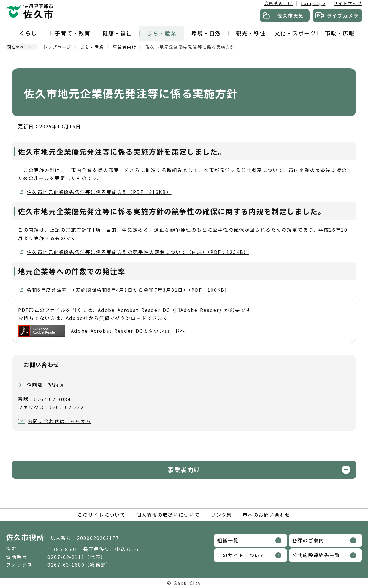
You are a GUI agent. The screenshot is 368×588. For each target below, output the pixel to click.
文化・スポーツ (295, 33)
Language (313, 3)
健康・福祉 (117, 33)
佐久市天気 (291, 15)
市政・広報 (340, 33)
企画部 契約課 (45, 385)
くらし (28, 33)
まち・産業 (162, 33)
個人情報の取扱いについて (168, 515)
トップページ (57, 47)
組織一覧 (228, 540)
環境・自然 (206, 33)
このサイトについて (101, 515)
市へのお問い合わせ (266, 515)
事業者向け (125, 47)
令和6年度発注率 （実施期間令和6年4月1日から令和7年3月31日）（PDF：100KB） (128, 290)
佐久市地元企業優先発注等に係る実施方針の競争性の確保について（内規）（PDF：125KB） (138, 252)
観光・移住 (251, 33)
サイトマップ (348, 3)
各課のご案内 (308, 540)
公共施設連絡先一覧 (316, 555)
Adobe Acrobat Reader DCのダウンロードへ (102, 331)
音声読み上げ (279, 3)
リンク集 (221, 515)
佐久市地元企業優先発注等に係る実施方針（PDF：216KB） (99, 192)
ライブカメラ (343, 15)
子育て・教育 (73, 33)
